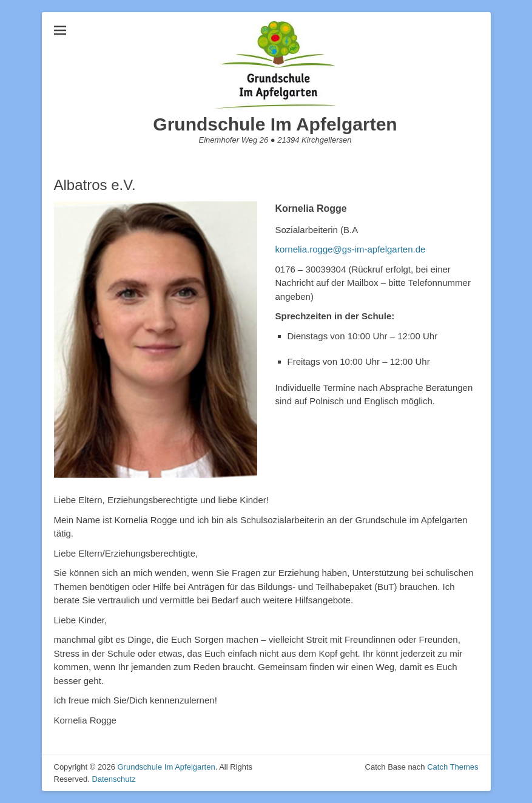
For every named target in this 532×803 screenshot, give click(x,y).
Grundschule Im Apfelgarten (275, 124)
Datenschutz (113, 779)
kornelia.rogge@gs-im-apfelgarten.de (351, 249)
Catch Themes (453, 767)
